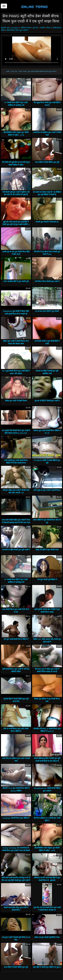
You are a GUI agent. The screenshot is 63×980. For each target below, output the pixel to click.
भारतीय (42, 28)
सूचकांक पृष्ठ (5, 28)
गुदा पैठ (35, 28)
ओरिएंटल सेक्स (26, 28)
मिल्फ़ (49, 28)
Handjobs (15, 28)
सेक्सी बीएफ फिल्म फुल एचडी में (17, 30)
